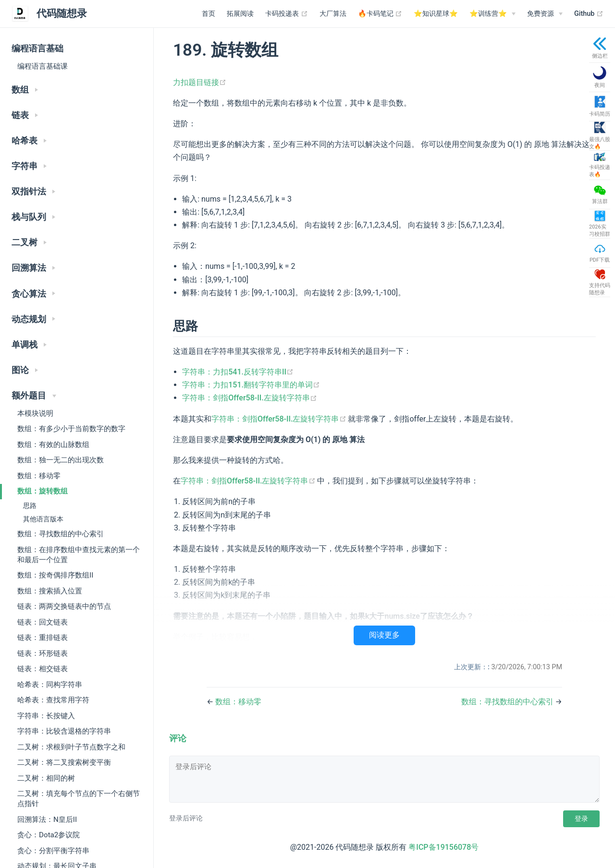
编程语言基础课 (43, 66)
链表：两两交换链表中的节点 (64, 606)
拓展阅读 (240, 14)
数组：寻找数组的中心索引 (61, 534)
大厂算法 (333, 14)
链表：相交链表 (43, 669)
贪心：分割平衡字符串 (53, 851)
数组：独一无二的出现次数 (61, 460)
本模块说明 (35, 413)
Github (589, 14)
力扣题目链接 (200, 82)
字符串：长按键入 (46, 716)
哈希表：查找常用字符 (53, 700)
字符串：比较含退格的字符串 (64, 731)
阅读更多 (384, 635)
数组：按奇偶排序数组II (55, 575)
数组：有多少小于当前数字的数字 (71, 429)
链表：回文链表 (43, 622)
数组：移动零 (39, 476)
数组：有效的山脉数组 (53, 445)
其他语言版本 (43, 519)
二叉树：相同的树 (46, 778)
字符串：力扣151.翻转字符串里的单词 (251, 385)
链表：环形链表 (43, 653)
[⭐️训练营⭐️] (492, 14)
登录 (581, 819)
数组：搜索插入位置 (50, 591)
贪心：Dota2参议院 (49, 835)
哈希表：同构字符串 (50, 685)
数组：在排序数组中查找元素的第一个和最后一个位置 (79, 555)
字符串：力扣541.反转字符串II (238, 372)
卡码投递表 (287, 14)
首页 (209, 14)
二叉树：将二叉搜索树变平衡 (64, 762)
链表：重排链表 (43, 638)
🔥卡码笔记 (380, 14)
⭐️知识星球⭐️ (436, 14)
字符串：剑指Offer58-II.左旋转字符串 (250, 398)
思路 (30, 506)
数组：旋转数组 (43, 491)
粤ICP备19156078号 (443, 847)
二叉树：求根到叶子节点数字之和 (71, 747)
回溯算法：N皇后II (47, 820)
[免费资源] (545, 14)
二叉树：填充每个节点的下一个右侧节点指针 (79, 799)
